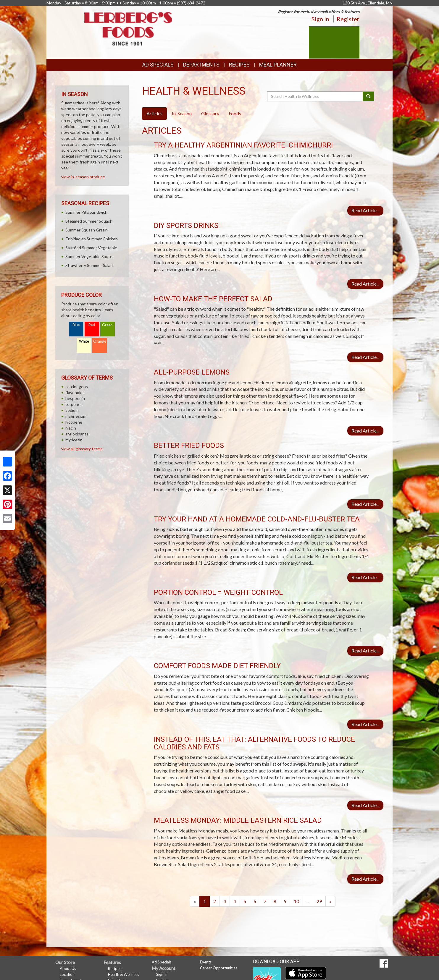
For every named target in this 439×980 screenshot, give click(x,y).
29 (319, 901)
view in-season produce (83, 177)
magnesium (76, 416)
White (84, 341)
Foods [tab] (235, 113)
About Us (68, 968)
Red (92, 325)
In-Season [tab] (182, 113)
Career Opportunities (219, 968)
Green (107, 325)
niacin (71, 428)
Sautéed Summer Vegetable (91, 248)
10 (296, 901)
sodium (72, 410)
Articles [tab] (154, 113)
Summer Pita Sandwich (86, 212)
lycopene (74, 422)
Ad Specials (158, 65)
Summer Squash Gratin (87, 230)
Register (348, 19)
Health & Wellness (124, 974)
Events (206, 962)
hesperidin (75, 398)
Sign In (320, 19)
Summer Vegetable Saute (89, 256)
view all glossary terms (82, 449)
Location (67, 974)
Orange (100, 341)
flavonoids (75, 392)
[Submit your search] (368, 96)
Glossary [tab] (210, 113)
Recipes (239, 65)
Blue (76, 325)
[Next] (330, 902)
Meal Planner (278, 65)
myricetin (74, 440)
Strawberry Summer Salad (89, 265)
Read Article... (365, 210)
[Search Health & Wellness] (315, 96)
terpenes (74, 404)
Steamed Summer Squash (89, 221)
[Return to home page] (128, 28)
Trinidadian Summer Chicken (92, 239)
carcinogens (77, 387)
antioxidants (77, 434)
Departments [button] (201, 65)
